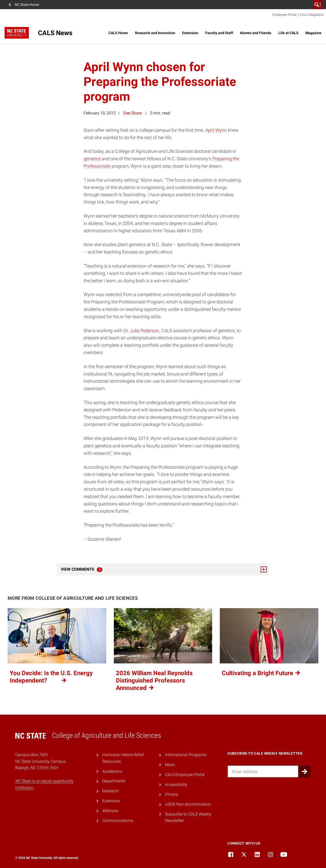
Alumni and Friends (256, 33)
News (170, 765)
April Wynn (216, 130)
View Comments (164, 569)
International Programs (186, 755)
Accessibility (176, 785)
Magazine (313, 33)
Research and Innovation (155, 33)
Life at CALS (288, 33)
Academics (112, 771)
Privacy (172, 794)
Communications (118, 820)
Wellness (110, 811)
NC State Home (27, 5)
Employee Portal (284, 15)
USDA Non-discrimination (188, 804)
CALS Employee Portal (185, 775)
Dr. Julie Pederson (141, 331)
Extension (190, 33)
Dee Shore (132, 113)
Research (111, 791)
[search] (318, 5)
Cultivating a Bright (261, 673)
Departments (114, 781)
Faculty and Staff (219, 33)
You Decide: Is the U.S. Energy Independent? (51, 677)
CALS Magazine (312, 15)
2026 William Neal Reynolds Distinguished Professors (154, 680)
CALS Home (118, 33)
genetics (92, 159)
